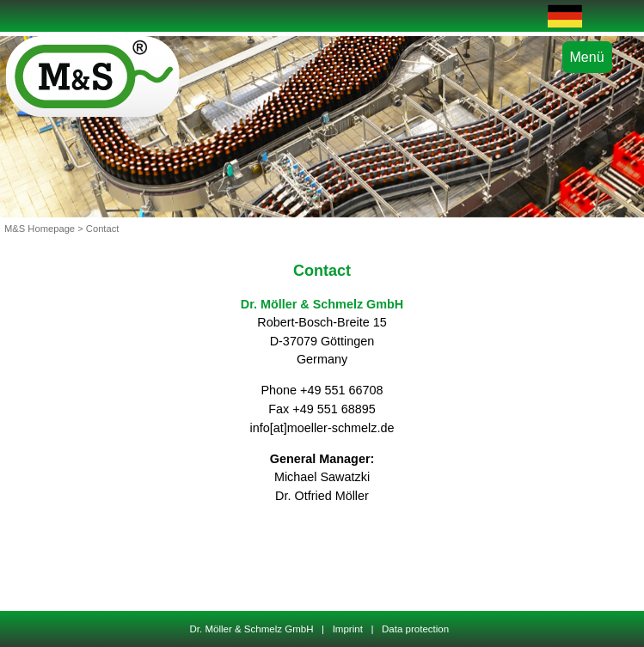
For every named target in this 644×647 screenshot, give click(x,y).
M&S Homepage (40, 229)
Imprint (347, 629)
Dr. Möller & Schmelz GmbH (254, 629)
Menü (587, 57)
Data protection (416, 629)
